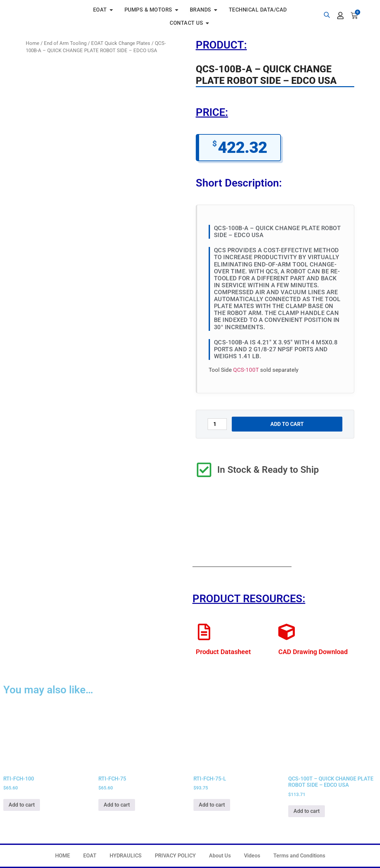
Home (33, 43)
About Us (220, 856)
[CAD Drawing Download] (287, 632)
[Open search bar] (327, 15)
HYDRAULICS (126, 856)
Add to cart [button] (22, 805)
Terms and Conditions (299, 856)
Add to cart (287, 424)
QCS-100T (246, 370)
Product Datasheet (223, 652)
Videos (252, 856)
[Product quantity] (217, 424)
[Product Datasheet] (204, 632)
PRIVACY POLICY (175, 856)
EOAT (90, 856)
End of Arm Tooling (65, 43)
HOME (63, 856)
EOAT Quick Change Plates (121, 43)
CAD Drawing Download (313, 652)
